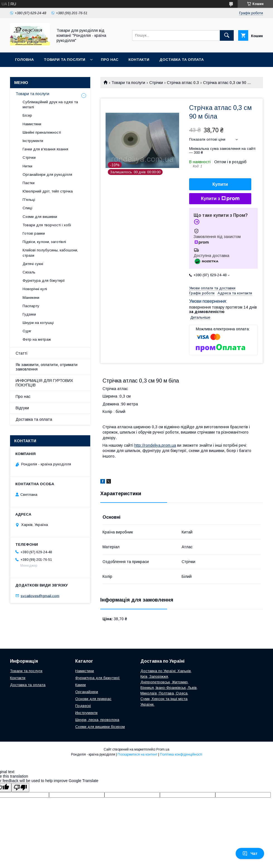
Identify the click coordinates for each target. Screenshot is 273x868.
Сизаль (29, 272)
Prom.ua (163, 749)
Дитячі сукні (33, 264)
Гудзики (29, 314)
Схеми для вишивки (40, 217)
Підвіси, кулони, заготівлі (44, 242)
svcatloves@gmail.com (40, 596)
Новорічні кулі (35, 289)
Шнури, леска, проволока (97, 720)
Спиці (27, 208)
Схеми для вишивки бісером (100, 727)
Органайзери (87, 692)
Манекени (31, 298)
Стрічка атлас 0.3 (183, 83)
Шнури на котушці (38, 323)
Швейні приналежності (42, 132)
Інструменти (33, 141)
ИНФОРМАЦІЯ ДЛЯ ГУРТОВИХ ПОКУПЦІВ (44, 383)
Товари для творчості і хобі (47, 225)
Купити (220, 184)
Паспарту (31, 306)
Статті (21, 353)
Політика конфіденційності (181, 754)
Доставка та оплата (181, 60)
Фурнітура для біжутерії (44, 281)
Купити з (220, 199)
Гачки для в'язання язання (45, 149)
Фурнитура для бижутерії (97, 678)
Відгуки (22, 408)
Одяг (27, 331)
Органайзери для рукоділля (47, 175)
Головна (24, 60)
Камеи (81, 685)
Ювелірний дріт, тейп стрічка (48, 191)
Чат (250, 853)
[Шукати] (227, 35)
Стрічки (156, 83)
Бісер (27, 115)
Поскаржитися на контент (137, 754)
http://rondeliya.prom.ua (155, 445)
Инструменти (86, 713)
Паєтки (29, 183)
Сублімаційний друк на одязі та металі (50, 104)
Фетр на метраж (37, 339)
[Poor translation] (20, 788)
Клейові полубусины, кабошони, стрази (50, 253)
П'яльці (29, 200)
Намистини (32, 124)
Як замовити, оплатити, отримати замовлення (47, 367)
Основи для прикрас (93, 699)
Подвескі (83, 706)
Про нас (110, 60)
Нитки (27, 166)
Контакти (139, 60)
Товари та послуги (64, 60)
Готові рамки (34, 233)
